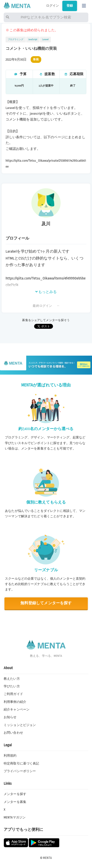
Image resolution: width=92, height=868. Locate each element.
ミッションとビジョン (20, 725)
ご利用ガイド (13, 694)
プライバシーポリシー (20, 771)
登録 (70, 6)
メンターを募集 (15, 802)
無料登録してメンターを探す (46, 603)
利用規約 (10, 756)
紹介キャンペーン (17, 710)
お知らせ (10, 717)
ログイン (53, 6)
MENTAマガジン (15, 817)
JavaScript (33, 39)
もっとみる (46, 292)
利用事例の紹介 (15, 702)
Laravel (45, 39)
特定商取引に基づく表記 (21, 764)
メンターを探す (15, 794)
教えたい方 (12, 679)
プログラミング (16, 39)
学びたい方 (12, 686)
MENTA (47, 858)
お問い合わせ (13, 733)
